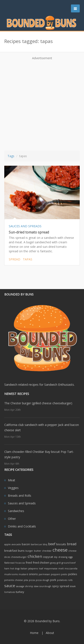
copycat (48, 557)
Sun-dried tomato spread (29, 232)
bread (72, 544)
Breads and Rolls (20, 496)
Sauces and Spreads (22, 503)
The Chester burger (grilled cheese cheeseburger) (38, 403)
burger (29, 551)
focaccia (20, 563)
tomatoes (10, 592)
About (50, 633)
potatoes (62, 580)
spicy (55, 586)
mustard (23, 574)
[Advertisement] (42, 104)
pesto (64, 574)
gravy (53, 563)
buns (21, 551)
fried (29, 563)
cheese (60, 550)
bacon (26, 544)
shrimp (29, 586)
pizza (32, 580)
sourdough (45, 586)
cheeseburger (19, 557)
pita (26, 580)
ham (7, 569)
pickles (73, 574)
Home (34, 633)
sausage (20, 586)
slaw (36, 586)
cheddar (47, 551)
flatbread (9, 563)
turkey (20, 592)
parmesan (44, 574)
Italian (24, 569)
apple (7, 544)
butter (38, 551)
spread (15, 259)
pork (53, 580)
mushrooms (11, 574)
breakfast (11, 551)
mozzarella (71, 569)
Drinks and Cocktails (22, 526)
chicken (35, 556)
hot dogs (15, 569)
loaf (41, 569)
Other (12, 519)
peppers (56, 574)
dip (56, 557)
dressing (63, 557)
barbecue (36, 544)
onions (33, 574)
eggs (70, 557)
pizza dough (43, 580)
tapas (28, 259)
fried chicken (41, 563)
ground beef (69, 563)
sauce (10, 586)
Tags (11, 156)
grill (59, 563)
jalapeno (33, 569)
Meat (12, 480)
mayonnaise (51, 569)
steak (73, 586)
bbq (45, 544)
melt (61, 569)
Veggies (13, 488)
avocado (16, 544)
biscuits (61, 544)
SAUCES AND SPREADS (25, 226)
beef (52, 544)
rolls (70, 580)
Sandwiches (16, 511)
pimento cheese (14, 580)
